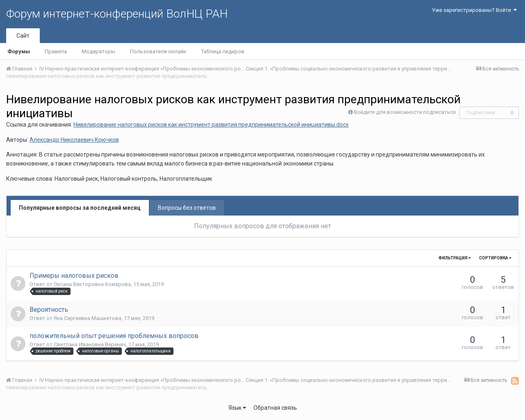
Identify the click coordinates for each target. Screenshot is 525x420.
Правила (56, 51)
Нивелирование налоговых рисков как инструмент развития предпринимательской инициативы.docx (211, 125)
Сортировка (495, 258)
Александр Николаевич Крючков (74, 140)
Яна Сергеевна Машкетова (88, 318)
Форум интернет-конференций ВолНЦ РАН (117, 14)
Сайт (23, 36)
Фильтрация (455, 258)
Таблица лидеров (223, 51)
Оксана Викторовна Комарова (92, 284)
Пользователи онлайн (158, 51)
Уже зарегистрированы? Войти (474, 10)
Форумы (19, 51)
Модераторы (98, 51)
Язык (237, 408)
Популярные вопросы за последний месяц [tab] (80, 208)
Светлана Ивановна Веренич (90, 344)
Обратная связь (275, 408)
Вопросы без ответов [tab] (187, 208)
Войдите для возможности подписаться (405, 112)
